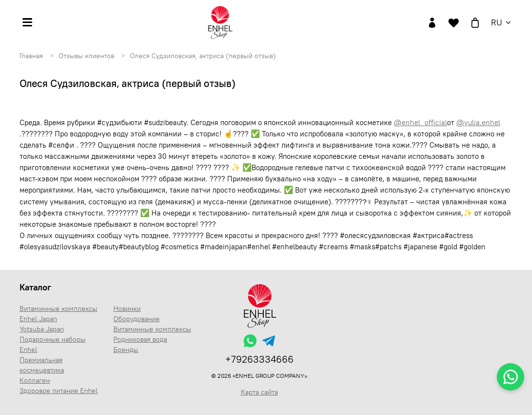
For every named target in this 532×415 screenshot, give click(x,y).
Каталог (35, 287)
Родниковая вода (140, 339)
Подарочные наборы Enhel (53, 344)
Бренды (126, 349)
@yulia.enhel (478, 122)
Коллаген (35, 380)
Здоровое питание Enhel (59, 391)
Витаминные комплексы (152, 329)
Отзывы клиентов (86, 56)
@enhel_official (420, 122)
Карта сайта (259, 392)
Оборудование (137, 319)
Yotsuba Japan (42, 329)
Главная (31, 56)
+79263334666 (259, 359)
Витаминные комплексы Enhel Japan (58, 314)
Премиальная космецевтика (42, 365)
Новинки (127, 308)
